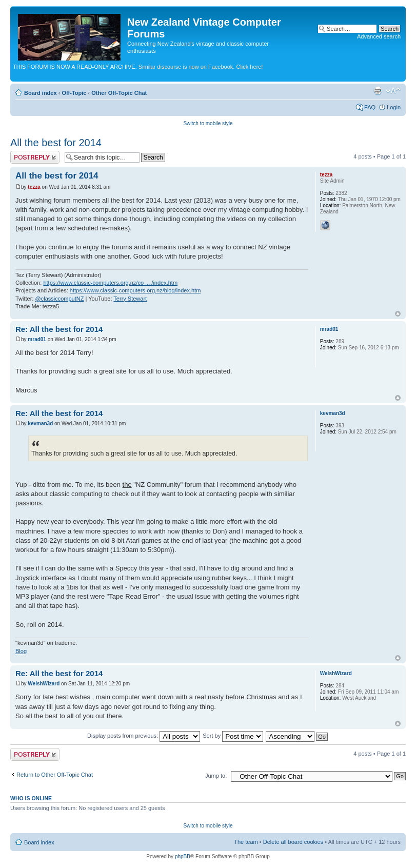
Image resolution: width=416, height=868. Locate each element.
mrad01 (37, 339)
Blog (21, 651)
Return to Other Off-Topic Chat (55, 775)
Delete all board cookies (293, 842)
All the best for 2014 (56, 143)
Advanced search (379, 36)
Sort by (233, 736)
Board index (41, 93)
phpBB (183, 856)
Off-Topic (74, 93)
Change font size (393, 91)
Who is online (31, 798)
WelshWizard (44, 684)
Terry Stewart (130, 299)
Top (398, 314)
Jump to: (216, 776)
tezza (34, 187)
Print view (378, 91)
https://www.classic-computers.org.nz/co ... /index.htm (110, 283)
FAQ (370, 107)
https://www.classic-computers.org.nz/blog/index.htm (135, 290)
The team (246, 842)
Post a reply (35, 157)
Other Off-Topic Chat (119, 93)
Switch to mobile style (208, 123)
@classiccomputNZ (60, 299)
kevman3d (40, 423)
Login (394, 107)
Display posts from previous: (144, 736)
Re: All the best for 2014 (59, 329)
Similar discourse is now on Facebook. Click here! (201, 67)
